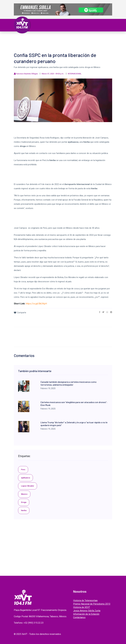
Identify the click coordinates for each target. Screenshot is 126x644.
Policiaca (92, 37)
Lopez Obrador (28, 486)
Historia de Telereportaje (85, 601)
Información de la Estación (86, 614)
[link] (100, 312)
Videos (49, 41)
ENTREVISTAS (86, 41)
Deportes (22, 41)
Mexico (24, 494)
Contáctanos (79, 617)
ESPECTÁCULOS (36, 41)
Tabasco (40, 37)
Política (50, 37)
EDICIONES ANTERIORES (29, 44)
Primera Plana (25, 37)
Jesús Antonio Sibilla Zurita (87, 611)
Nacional (62, 37)
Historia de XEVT (82, 607)
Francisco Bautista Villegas (27, 74)
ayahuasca (25, 478)
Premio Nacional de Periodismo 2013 (92, 604)
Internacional (77, 37)
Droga (24, 502)
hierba (24, 510)
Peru (23, 470)
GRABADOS (73, 41)
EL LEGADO (60, 41)
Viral (102, 37)
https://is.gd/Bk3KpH (36, 304)
